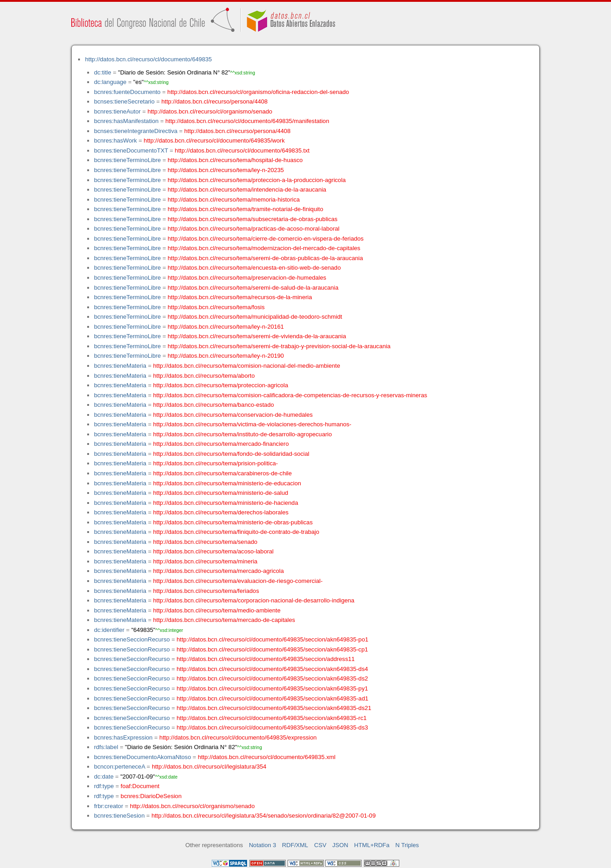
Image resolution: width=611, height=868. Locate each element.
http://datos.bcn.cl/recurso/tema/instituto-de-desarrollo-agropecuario (242, 434)
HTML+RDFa (372, 845)
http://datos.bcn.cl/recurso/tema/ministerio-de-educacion (227, 483)
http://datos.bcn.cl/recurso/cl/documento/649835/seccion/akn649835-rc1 (272, 718)
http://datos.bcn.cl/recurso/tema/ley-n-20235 (226, 170)
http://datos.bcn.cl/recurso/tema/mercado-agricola (219, 571)
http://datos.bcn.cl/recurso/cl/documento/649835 (148, 59)
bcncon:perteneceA (119, 767)
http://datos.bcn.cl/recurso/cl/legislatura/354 (209, 767)
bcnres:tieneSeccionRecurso (132, 639)
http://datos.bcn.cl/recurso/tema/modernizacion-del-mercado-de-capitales (264, 248)
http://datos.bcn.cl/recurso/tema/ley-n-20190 (226, 356)
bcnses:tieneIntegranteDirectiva (136, 131)
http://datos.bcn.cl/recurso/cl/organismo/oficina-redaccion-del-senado (258, 92)
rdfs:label (106, 747)
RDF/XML (295, 845)
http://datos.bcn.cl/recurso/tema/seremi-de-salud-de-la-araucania (253, 288)
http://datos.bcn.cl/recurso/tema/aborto (204, 376)
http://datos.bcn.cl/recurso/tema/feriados (206, 591)
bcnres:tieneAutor (117, 111)
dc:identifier (109, 630)
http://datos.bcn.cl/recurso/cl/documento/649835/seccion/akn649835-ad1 (273, 698)
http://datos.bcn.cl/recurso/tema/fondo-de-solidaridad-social (231, 454)
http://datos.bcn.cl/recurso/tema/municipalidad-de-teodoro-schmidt (255, 317)
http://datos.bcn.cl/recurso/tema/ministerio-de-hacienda (226, 503)
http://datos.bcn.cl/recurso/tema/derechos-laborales (221, 512)
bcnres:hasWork (115, 141)
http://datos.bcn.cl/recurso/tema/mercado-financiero (221, 444)
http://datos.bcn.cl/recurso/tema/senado (205, 542)
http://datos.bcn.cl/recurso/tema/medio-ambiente (217, 610)
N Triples (407, 845)
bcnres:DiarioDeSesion (151, 796)
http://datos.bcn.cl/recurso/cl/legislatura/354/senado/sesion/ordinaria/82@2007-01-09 (263, 816)
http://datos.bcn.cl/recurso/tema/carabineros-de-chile (222, 473)
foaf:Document (140, 786)
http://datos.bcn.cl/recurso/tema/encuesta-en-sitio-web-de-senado (254, 268)
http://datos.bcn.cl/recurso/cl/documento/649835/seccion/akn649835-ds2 (272, 678)
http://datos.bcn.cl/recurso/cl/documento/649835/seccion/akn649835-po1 (273, 639)
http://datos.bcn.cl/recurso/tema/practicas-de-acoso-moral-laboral (253, 229)
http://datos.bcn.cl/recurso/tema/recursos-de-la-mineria (240, 297)
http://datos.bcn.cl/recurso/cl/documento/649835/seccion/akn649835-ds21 (274, 708)
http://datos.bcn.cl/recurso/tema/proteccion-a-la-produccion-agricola (257, 180)
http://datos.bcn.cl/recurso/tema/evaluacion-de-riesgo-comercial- (238, 581)
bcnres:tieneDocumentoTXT (131, 150)
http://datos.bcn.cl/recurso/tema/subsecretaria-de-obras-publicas (253, 219)
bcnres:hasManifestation (126, 121)
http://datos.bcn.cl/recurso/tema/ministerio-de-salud (221, 493)
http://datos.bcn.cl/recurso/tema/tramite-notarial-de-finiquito (245, 209)
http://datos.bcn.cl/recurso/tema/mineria (205, 561)
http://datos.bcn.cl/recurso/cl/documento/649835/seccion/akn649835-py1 (272, 688)
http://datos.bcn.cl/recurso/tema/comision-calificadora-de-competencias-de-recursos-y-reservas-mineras (290, 395)
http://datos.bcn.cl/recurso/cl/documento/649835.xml (266, 757)
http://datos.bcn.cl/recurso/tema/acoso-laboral (213, 551)
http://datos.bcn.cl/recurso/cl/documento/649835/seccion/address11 (266, 659)
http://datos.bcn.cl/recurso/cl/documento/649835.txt (242, 150)
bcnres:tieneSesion (119, 816)
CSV (320, 845)
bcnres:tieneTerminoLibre (127, 160)
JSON (340, 845)
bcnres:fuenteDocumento (127, 92)
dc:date (104, 777)
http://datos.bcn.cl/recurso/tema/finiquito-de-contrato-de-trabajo (236, 532)
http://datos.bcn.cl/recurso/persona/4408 (214, 101)
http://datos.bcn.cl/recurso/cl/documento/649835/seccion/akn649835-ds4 (272, 669)
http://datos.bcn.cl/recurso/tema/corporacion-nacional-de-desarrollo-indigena (254, 600)
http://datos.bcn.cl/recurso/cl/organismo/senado (210, 111)
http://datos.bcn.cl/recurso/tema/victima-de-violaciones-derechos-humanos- (252, 424)
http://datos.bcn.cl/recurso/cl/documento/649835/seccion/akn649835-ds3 (272, 727)
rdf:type (104, 786)
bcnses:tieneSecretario (124, 101)
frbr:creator (109, 806)
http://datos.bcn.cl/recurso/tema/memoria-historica (234, 200)
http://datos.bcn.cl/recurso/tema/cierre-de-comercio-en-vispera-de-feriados (266, 239)
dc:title (103, 72)
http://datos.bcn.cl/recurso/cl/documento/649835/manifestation (247, 121)
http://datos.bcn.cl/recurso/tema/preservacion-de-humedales (247, 278)
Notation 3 (263, 845)
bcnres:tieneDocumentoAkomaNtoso (143, 757)
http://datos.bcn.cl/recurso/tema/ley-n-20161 (226, 327)
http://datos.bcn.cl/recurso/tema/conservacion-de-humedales (233, 415)
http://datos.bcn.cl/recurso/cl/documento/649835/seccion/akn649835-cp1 (272, 649)
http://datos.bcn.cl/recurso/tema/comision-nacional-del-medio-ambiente (247, 366)
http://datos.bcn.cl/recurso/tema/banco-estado (214, 405)
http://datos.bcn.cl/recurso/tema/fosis (216, 307)
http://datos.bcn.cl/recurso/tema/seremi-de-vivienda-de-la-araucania (257, 336)
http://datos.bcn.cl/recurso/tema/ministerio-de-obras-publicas (233, 522)
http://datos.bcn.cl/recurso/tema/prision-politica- (216, 463)
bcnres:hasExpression (123, 737)
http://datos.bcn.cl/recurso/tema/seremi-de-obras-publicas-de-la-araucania (265, 258)
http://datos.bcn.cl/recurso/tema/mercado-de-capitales (224, 620)
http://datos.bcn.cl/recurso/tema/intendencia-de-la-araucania (247, 190)
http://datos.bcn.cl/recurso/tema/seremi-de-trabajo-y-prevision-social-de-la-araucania (279, 346)
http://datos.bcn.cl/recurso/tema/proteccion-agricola (221, 385)
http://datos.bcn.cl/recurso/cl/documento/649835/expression (238, 737)
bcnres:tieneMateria (120, 366)
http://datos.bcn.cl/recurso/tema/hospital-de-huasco (235, 160)
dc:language (110, 82)
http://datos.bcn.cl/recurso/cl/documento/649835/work (214, 141)
